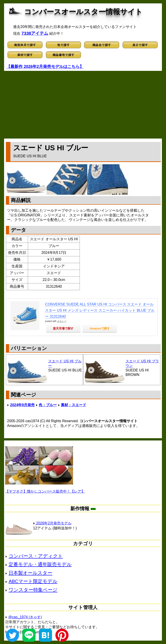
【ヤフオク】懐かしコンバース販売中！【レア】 (45, 491)
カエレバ (62, 321)
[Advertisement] (83, 105)
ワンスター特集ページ (33, 590)
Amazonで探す (100, 328)
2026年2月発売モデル (52, 523)
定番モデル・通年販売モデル (40, 564)
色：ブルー (48, 405)
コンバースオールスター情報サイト (83, 12)
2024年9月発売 (23, 405)
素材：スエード (74, 405)
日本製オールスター (30, 573)
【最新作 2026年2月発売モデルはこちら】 (45, 67)
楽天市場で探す (63, 328)
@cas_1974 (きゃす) (25, 617)
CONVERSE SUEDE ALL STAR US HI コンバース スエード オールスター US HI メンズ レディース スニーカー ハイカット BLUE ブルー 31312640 (100, 310)
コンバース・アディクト (36, 556)
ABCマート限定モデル (33, 581)
